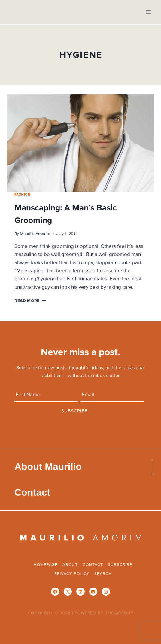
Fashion (22, 195)
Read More (30, 301)
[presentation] (80, 143)
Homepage (46, 564)
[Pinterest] (93, 592)
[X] (68, 592)
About (70, 564)
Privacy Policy (72, 573)
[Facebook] (55, 592)
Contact (32, 492)
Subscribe (120, 564)
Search (103, 573)
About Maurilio (48, 467)
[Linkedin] (80, 592)
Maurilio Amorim (35, 234)
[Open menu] (148, 12)
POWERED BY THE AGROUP (104, 613)
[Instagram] (106, 592)
